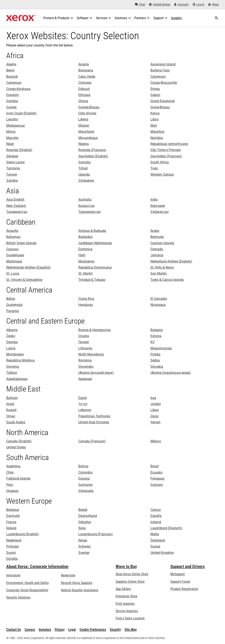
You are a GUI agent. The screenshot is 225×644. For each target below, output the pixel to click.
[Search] (216, 18)
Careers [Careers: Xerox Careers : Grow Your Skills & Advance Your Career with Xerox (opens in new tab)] (30, 630)
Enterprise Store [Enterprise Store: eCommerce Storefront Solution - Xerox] (126, 596)
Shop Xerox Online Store (132, 574)
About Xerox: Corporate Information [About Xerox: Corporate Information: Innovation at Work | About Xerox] (37, 566)
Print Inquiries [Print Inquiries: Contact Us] (125, 604)
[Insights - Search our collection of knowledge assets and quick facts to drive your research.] (176, 18)
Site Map (131, 630)
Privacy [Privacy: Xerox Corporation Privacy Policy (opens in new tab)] (60, 630)
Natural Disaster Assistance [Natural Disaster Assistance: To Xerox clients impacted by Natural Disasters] (80, 590)
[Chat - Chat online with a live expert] (140, 4)
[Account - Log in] (181, 4)
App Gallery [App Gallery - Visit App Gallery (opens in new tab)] (123, 589)
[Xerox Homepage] (21, 18)
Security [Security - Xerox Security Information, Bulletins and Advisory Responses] (115, 630)
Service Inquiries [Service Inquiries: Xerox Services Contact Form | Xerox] (127, 611)
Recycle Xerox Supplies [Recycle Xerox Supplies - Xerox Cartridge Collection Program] (77, 583)
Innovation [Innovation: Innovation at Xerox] (13, 575)
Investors (45, 630)
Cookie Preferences (93, 630)
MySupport (178, 574)
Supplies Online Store (130, 582)
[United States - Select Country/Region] (160, 4)
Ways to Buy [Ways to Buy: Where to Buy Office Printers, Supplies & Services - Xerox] (126, 566)
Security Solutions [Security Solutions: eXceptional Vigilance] (18, 597)
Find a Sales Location (130, 618)
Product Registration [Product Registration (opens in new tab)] (184, 589)
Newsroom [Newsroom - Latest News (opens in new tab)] (68, 575)
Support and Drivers (188, 566)
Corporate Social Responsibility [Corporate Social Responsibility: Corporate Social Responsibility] (27, 590)
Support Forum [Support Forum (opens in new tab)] (180, 582)
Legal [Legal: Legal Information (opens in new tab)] (72, 630)
